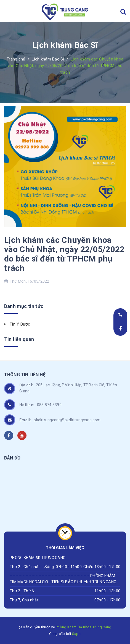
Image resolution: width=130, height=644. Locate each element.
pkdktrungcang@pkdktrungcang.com (60, 420)
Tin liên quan (19, 339)
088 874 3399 (40, 405)
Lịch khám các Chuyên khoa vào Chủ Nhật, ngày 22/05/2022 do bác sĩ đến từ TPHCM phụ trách (64, 254)
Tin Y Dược (20, 324)
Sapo (76, 634)
